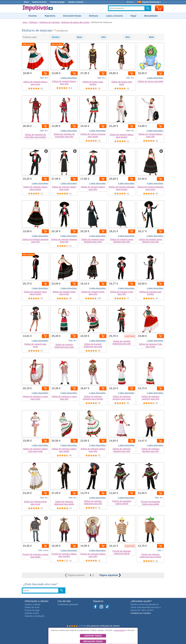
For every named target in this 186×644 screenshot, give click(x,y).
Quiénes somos (32, 613)
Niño (104, 37)
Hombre (56, 37)
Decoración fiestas (72, 16)
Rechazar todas (93, 641)
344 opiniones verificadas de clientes (103, 626)
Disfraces (94, 16)
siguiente (110, 575)
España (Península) (149, 2)
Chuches (33, 16)
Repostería (50, 16)
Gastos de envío (39, 2)
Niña (127, 37)
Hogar (133, 16)
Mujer (80, 37)
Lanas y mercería (114, 16)
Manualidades (151, 16)
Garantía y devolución (35, 616)
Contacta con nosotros (141, 613)
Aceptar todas (93, 636)
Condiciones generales (68, 604)
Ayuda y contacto (76, 2)
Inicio (26, 2)
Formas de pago (57, 2)
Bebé (151, 37)
